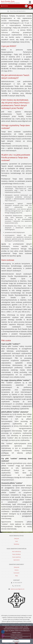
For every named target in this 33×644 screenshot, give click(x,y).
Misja (16, 576)
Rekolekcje (16, 544)
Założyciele (16, 567)
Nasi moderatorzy (17, 552)
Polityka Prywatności (16, 635)
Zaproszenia (16, 560)
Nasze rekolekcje (17, 554)
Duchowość (16, 573)
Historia (17, 570)
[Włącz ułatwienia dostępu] (31, 7)
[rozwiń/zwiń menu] (30, 2)
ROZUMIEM (16, 641)
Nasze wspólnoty (16, 557)
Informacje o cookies (16, 638)
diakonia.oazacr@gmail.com (18, 589)
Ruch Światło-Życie (10, 2)
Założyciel (17, 539)
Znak (16, 541)
